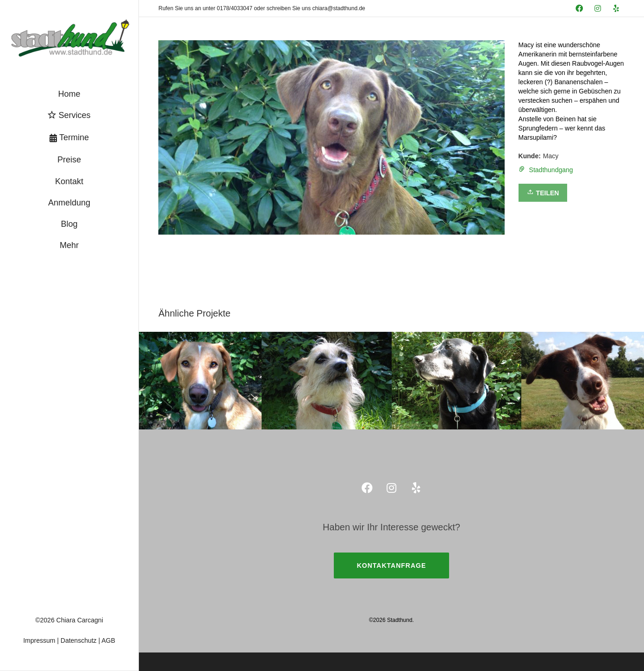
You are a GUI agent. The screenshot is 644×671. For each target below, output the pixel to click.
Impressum (39, 640)
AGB (108, 640)
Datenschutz (79, 640)
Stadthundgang (551, 170)
